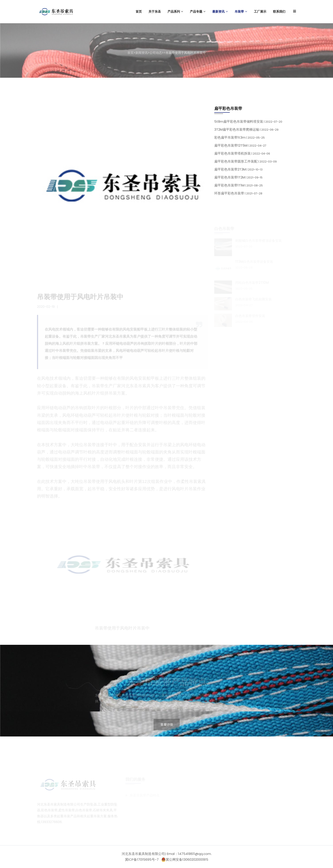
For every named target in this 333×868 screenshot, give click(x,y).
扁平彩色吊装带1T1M (239, 187)
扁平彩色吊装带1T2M (238, 179)
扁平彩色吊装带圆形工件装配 (245, 163)
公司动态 (156, 53)
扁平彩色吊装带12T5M (240, 147)
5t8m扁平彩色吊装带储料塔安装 (248, 123)
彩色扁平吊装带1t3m (240, 139)
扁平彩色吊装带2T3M (238, 171)
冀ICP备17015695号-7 (142, 859)
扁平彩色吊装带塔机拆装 (242, 155)
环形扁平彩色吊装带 (238, 195)
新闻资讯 (142, 53)
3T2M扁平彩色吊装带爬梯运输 (246, 131)
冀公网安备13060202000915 (185, 860)
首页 (130, 53)
